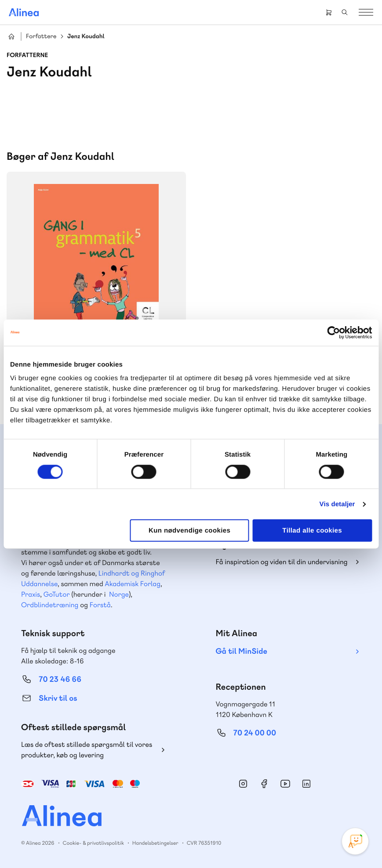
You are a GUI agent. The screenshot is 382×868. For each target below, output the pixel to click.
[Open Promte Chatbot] (355, 841)
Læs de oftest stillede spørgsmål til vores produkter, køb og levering (87, 750)
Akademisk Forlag (133, 584)
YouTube (285, 784)
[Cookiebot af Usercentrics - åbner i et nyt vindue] (333, 332)
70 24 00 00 (255, 733)
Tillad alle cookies (312, 531)
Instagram (243, 784)
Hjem (11, 36)
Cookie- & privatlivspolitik (93, 843)
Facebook (264, 784)
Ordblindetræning (50, 605)
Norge (119, 594)
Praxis (31, 594)
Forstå (100, 605)
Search (345, 12)
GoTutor (57, 594)
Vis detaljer (337, 504)
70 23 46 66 (60, 679)
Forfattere (41, 37)
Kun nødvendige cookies (189, 531)
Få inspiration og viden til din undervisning (282, 562)
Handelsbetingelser (155, 843)
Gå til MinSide (242, 651)
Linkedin (306, 784)
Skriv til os (58, 698)
